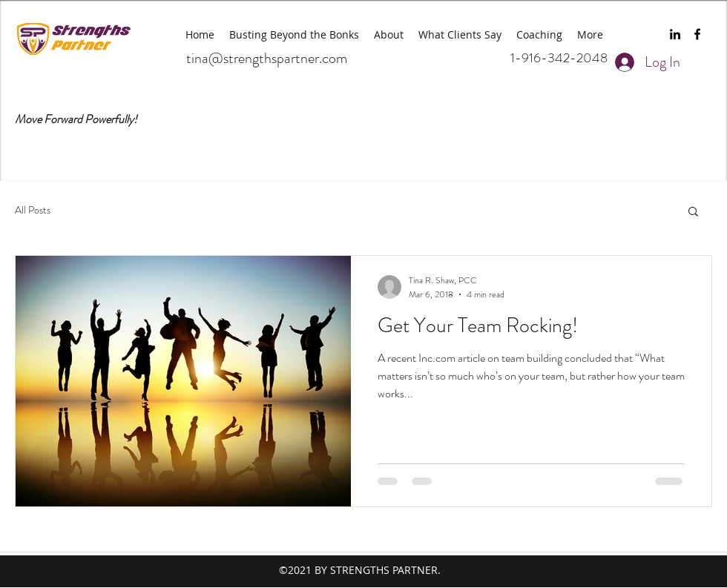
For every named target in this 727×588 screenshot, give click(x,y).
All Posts (33, 210)
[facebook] (697, 34)
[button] (693, 212)
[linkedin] (675, 34)
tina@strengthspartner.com (267, 58)
